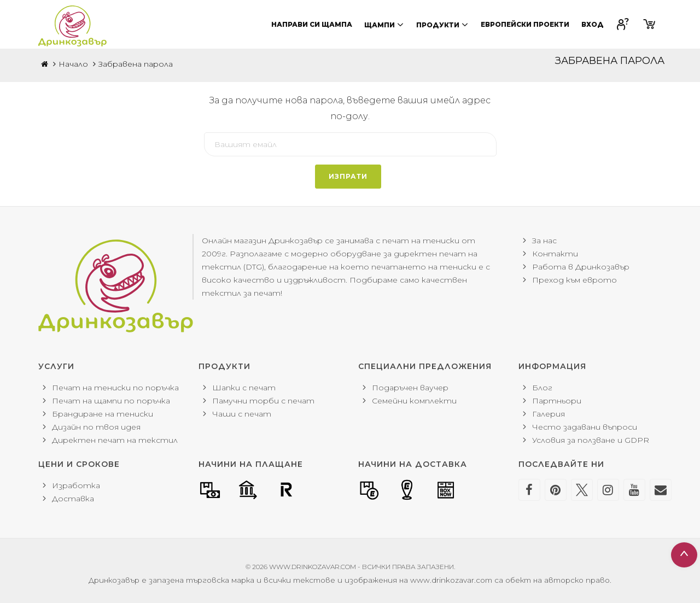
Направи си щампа (312, 24)
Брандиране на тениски (103, 414)
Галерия (549, 414)
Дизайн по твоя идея (96, 427)
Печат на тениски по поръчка (115, 388)
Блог (542, 388)
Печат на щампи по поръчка (111, 401)
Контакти (555, 254)
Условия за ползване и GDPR (591, 440)
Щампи (384, 25)
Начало (73, 64)
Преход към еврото (574, 280)
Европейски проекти (525, 24)
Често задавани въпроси (585, 427)
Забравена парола (136, 64)
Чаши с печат (242, 414)
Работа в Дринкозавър (581, 267)
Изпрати (348, 176)
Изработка (76, 485)
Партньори (557, 401)
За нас (544, 241)
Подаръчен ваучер (410, 388)
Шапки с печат (244, 388)
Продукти (442, 25)
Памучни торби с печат (263, 401)
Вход (593, 24)
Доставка (73, 499)
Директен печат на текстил (115, 440)
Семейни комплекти (414, 401)
